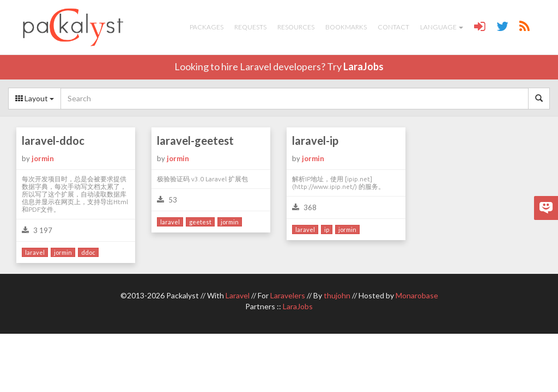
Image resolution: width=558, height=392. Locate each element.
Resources (296, 27)
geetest (200, 222)
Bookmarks (346, 27)
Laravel (238, 295)
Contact (393, 27)
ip (327, 229)
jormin (43, 158)
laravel (35, 252)
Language (442, 27)
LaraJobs (363, 66)
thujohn (337, 295)
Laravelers (288, 295)
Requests (250, 27)
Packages (207, 27)
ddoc (88, 252)
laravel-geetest (195, 140)
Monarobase (417, 295)
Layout (35, 98)
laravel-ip (315, 140)
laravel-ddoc (53, 140)
